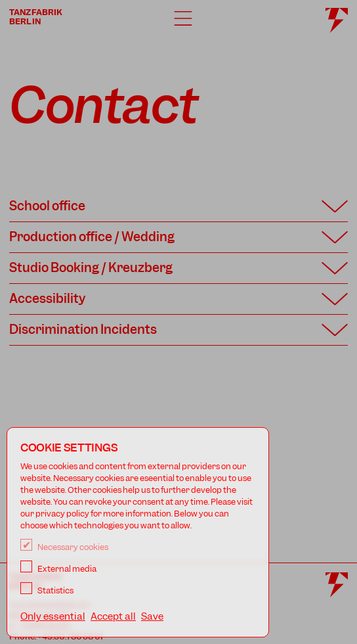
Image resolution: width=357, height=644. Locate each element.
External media (58, 569)
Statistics (47, 590)
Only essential (53, 616)
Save (152, 616)
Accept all (113, 616)
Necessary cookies (64, 547)
